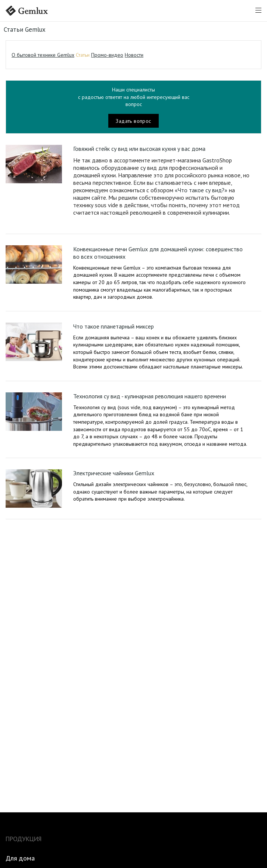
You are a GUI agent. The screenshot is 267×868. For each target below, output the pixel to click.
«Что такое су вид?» (201, 190)
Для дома (20, 858)
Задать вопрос (133, 121)
